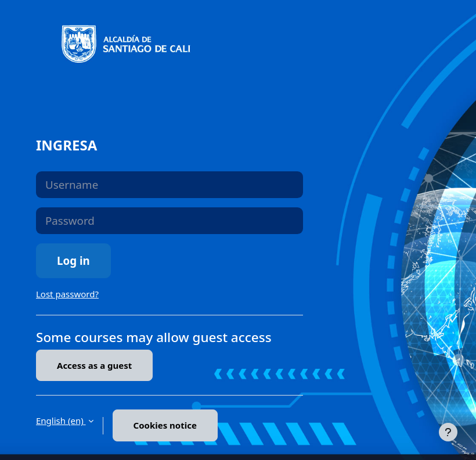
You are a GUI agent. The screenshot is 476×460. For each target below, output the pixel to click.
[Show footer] (448, 432)
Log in (73, 260)
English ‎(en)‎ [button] (61, 421)
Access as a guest (94, 365)
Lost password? (67, 294)
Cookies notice (165, 425)
